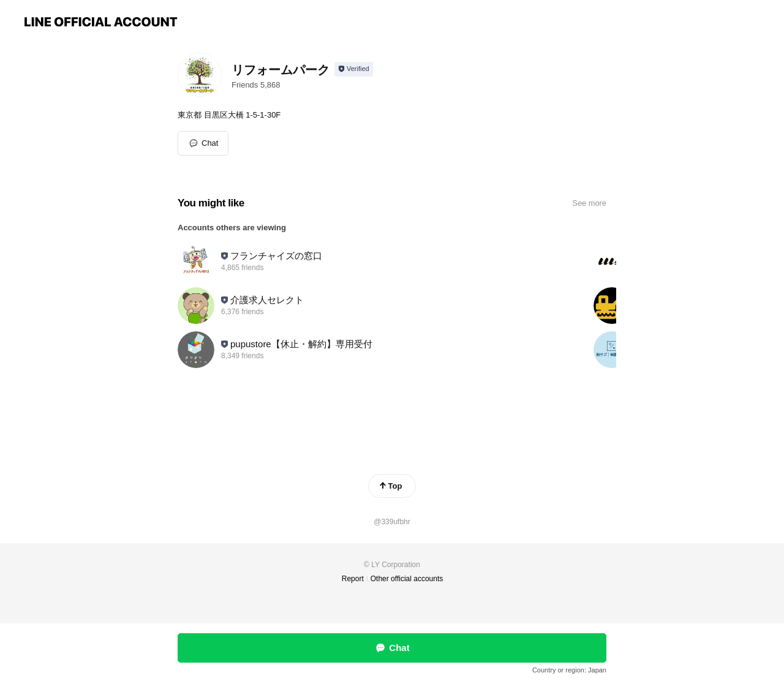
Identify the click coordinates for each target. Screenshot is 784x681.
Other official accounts (407, 579)
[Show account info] (354, 69)
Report (353, 579)
